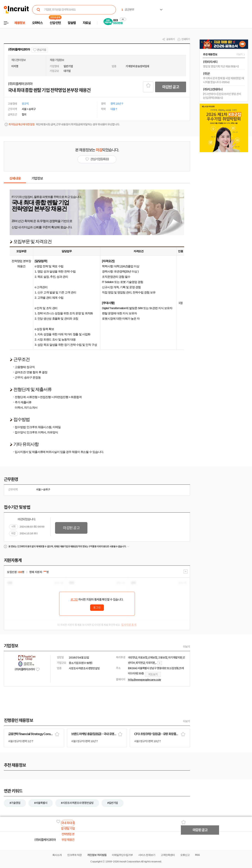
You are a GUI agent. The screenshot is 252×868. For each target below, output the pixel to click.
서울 (38, 490)
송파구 (47, 490)
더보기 (186, 647)
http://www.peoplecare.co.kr (145, 680)
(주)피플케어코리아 (19, 50)
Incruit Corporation (130, 862)
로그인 (74, 600)
